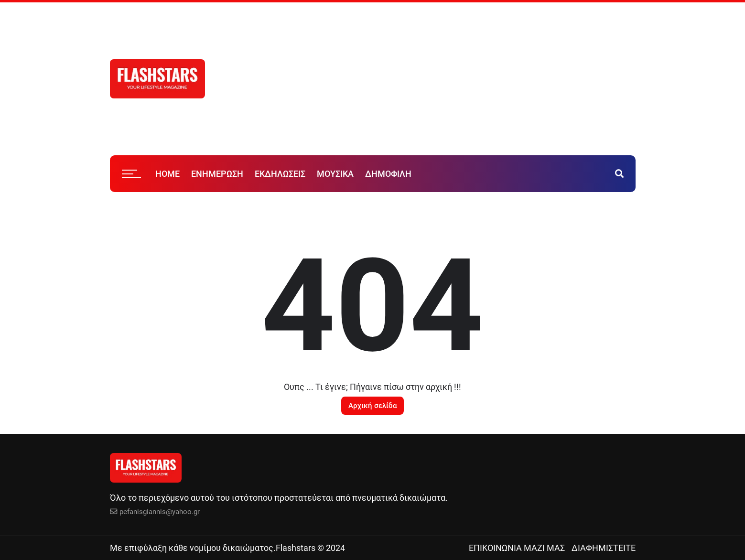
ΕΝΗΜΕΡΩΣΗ (217, 174)
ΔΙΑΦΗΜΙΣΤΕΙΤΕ (604, 548)
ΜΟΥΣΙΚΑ (335, 174)
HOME (167, 174)
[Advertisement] (478, 79)
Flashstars (296, 548)
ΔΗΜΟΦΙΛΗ (388, 174)
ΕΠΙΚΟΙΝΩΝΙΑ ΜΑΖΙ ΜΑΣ (517, 548)
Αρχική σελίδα (372, 406)
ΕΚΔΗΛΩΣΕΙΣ (280, 174)
